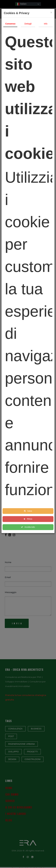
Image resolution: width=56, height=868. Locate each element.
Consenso (10, 24)
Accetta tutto (28, 527)
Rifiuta (28, 519)
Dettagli (28, 24)
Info (46, 24)
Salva (28, 511)
